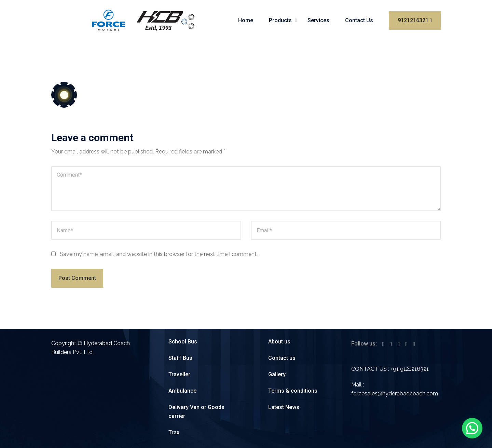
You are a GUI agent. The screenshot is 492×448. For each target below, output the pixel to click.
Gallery (277, 374)
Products (280, 20)
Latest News (284, 407)
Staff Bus (180, 358)
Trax (174, 432)
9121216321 (415, 20)
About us (279, 342)
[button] (472, 428)
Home (246, 20)
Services (318, 20)
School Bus (183, 342)
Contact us (282, 358)
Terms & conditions (293, 391)
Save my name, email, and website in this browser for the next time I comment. (159, 254)
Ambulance (182, 391)
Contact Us (359, 20)
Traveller (179, 374)
